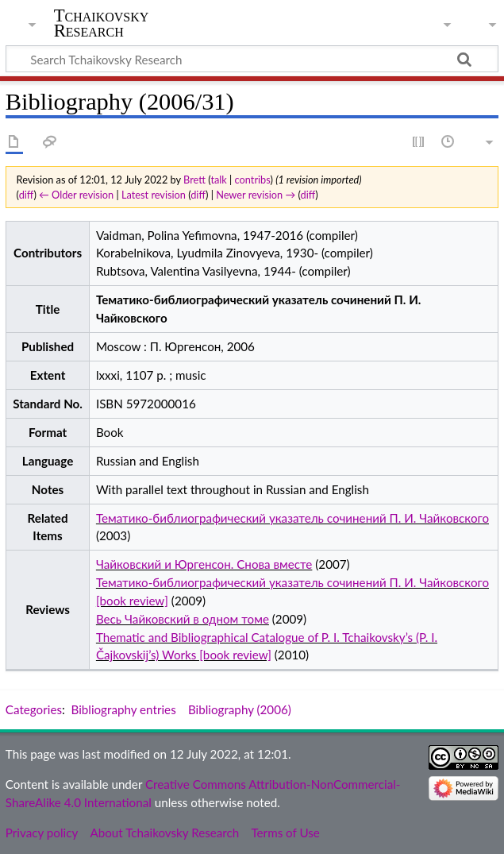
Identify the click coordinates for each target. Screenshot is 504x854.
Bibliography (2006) (240, 709)
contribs (253, 180)
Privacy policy (42, 833)
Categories (34, 709)
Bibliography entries (124, 709)
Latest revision (154, 195)
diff (27, 195)
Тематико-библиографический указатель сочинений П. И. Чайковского (292, 518)
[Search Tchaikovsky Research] (252, 59)
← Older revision (76, 195)
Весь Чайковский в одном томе (183, 619)
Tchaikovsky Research (102, 23)
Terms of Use (285, 833)
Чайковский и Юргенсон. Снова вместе (204, 564)
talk (218, 180)
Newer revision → (256, 195)
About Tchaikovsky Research (164, 833)
